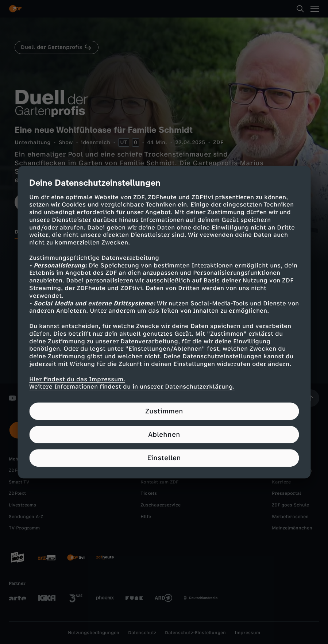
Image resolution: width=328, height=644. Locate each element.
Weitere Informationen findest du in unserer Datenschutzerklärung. (132, 387)
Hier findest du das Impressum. (77, 379)
